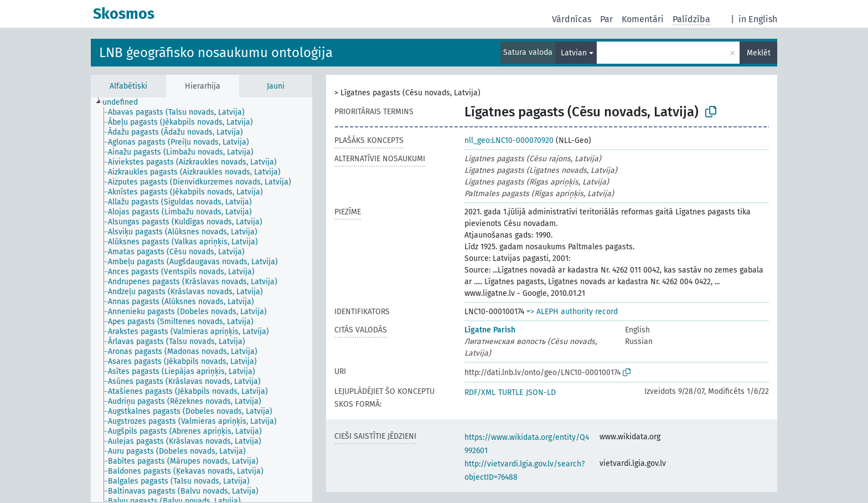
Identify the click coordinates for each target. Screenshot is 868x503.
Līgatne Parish (490, 330)
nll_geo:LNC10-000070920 (509, 140)
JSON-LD (541, 392)
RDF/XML (480, 392)
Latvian (574, 53)
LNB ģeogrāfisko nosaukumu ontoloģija (216, 53)
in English (758, 19)
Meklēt (759, 53)
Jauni (276, 86)
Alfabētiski (128, 86)
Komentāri (643, 19)
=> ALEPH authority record (572, 312)
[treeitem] (125, 102)
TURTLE (511, 392)
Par (606, 19)
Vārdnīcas (572, 19)
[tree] (201, 300)
